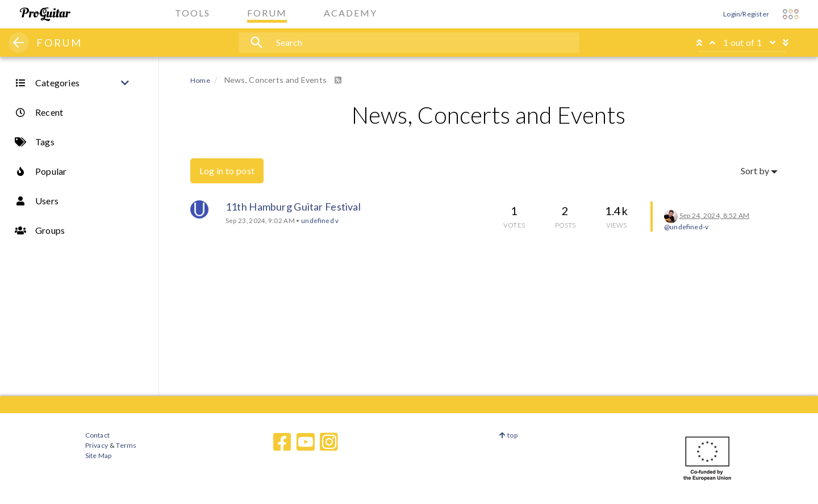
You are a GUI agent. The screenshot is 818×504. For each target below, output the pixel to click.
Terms (126, 445)
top (508, 435)
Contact (97, 435)
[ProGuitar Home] (45, 14)
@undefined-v (686, 227)
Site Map (99, 455)
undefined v (320, 220)
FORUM (59, 43)
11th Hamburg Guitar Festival (293, 207)
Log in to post (227, 171)
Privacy (97, 445)
